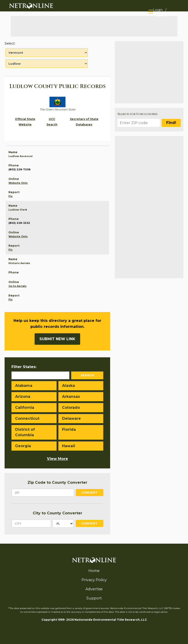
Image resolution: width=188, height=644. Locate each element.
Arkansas (71, 397)
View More (57, 459)
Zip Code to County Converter (57, 482)
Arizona (23, 397)
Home (94, 571)
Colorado (71, 408)
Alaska (68, 386)
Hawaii (69, 446)
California (25, 408)
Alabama (24, 386)
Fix (11, 196)
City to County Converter (57, 513)
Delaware (71, 418)
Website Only (18, 183)
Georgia (23, 446)
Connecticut (27, 418)
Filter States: (24, 367)
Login (158, 10)
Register (160, 15)
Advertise (94, 589)
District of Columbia (25, 432)
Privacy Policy (94, 580)
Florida (69, 429)
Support (94, 598)
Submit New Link (57, 339)
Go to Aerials (18, 286)
